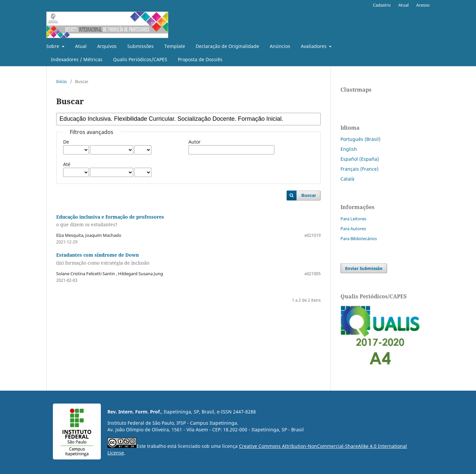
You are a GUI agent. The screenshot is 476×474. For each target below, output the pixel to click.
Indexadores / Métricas (77, 59)
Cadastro (382, 5)
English (349, 149)
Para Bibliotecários (359, 238)
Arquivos (107, 46)
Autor (195, 142)
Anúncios (280, 46)
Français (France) (359, 169)
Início (61, 81)
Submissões (140, 46)
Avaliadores (314, 46)
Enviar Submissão (364, 268)
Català (347, 179)
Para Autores (353, 229)
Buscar (309, 195)
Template (175, 46)
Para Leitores (353, 219)
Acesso (423, 5)
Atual (81, 46)
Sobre (53, 46)
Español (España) (360, 159)
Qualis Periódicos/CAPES (140, 59)
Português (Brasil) (360, 139)
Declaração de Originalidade (227, 46)
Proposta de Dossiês (200, 59)
